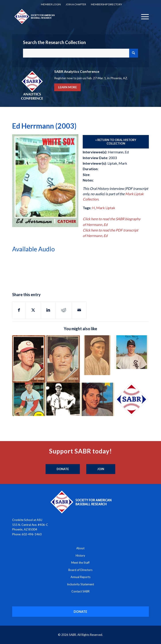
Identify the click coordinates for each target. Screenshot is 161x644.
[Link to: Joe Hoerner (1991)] (29, 399)
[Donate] (63, 469)
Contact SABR (80, 591)
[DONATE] (81, 612)
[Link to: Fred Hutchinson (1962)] (29, 359)
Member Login (51, 4)
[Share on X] (33, 310)
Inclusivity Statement (80, 584)
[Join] (101, 469)
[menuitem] (51, 4)
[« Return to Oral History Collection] (116, 142)
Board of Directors (80, 570)
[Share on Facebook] (19, 310)
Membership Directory (106, 4)
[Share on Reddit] (64, 310)
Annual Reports (80, 577)
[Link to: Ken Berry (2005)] (132, 352)
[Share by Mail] (79, 310)
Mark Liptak (106, 208)
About (80, 548)
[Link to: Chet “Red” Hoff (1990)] (97, 355)
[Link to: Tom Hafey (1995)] (63, 399)
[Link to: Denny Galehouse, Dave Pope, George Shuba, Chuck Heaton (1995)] (132, 399)
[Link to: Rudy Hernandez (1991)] (97, 399)
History (80, 555)
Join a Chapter (76, 4)
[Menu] (143, 16)
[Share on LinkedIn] (48, 310)
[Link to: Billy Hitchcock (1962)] (63, 359)
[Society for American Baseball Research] (67, 16)
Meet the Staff (80, 563)
